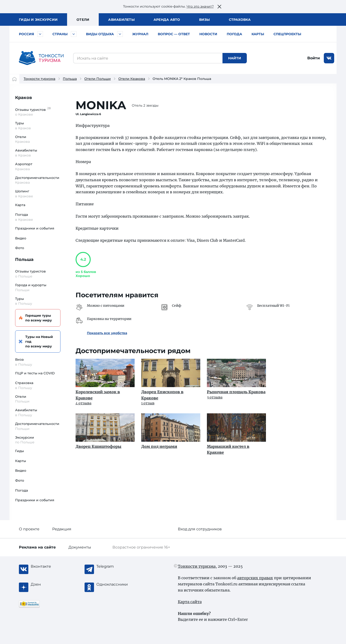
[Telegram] (115, 566)
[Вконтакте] (50, 566)
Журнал (140, 34)
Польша (70, 79)
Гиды (19, 451)
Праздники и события (35, 228)
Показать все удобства (107, 333)
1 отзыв (148, 403)
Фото (20, 248)
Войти (314, 58)
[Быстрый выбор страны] (74, 34)
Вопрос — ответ (174, 34)
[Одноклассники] (115, 584)
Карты (258, 34)
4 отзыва (83, 403)
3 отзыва (215, 397)
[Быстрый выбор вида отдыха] (120, 34)
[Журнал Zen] (50, 584)
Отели (83, 20)
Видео (21, 238)
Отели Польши (98, 79)
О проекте (29, 529)
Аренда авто (167, 20)
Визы (205, 20)
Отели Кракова (132, 79)
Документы (80, 547)
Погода (234, 34)
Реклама (37, 547)
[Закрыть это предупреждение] (219, 7)
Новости (208, 34)
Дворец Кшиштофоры (98, 446)
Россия (26, 34)
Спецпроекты (287, 34)
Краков (23, 98)
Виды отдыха (100, 34)
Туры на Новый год (37, 342)
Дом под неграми (159, 446)
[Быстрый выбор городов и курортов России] (40, 34)
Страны (60, 34)
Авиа (121, 20)
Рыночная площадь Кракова (236, 392)
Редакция (62, 529)
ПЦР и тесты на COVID (35, 373)
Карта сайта (190, 602)
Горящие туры (37, 318)
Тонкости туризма (39, 79)
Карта (20, 205)
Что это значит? (200, 6)
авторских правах (255, 578)
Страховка (240, 20)
